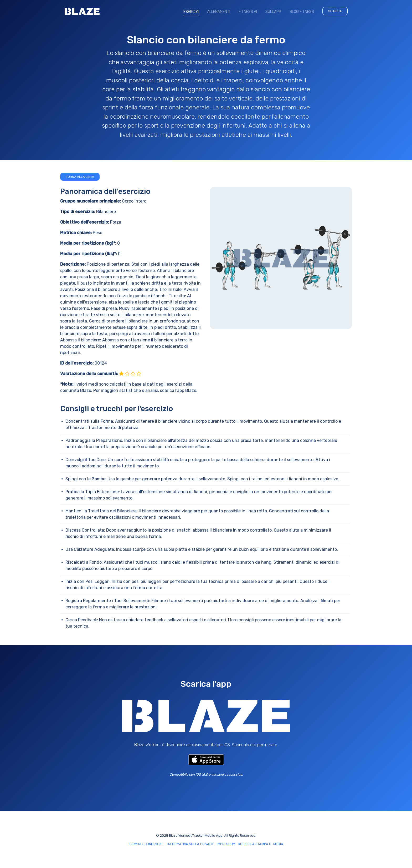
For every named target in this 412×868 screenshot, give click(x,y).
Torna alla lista (80, 177)
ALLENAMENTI (219, 12)
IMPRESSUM (226, 844)
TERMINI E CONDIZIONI (146, 844)
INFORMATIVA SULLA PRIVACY (191, 844)
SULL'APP (273, 12)
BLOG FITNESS (302, 12)
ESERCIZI (193, 11)
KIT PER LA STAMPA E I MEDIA (261, 844)
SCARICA (335, 11)
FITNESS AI (248, 12)
